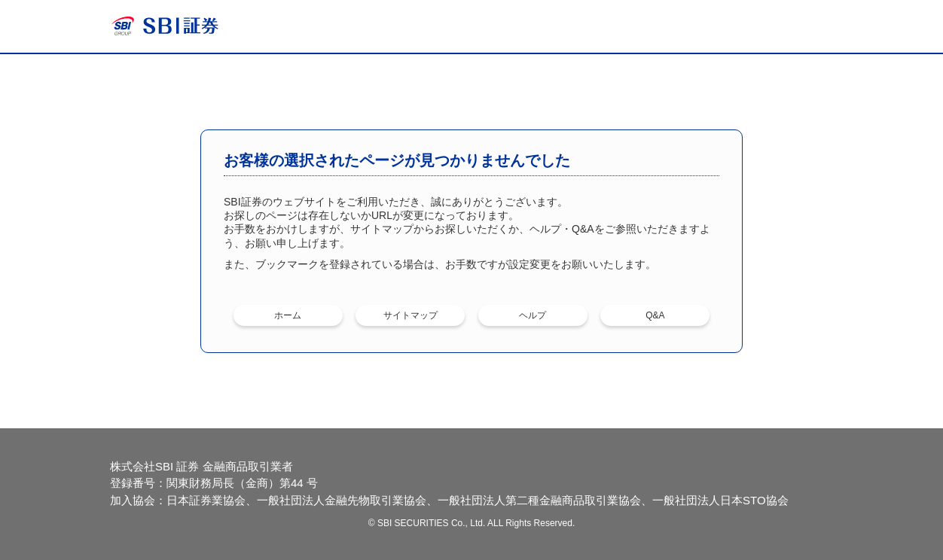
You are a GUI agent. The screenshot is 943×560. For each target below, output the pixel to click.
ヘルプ (533, 315)
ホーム (288, 315)
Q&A (655, 315)
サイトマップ (410, 315)
